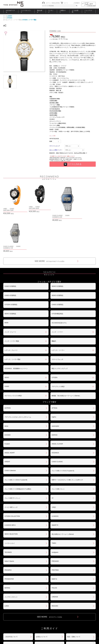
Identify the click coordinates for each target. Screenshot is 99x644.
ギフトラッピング (55, 146)
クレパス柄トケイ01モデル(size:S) (63, 431)
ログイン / (49, 3)
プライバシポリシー (74, 606)
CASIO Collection (10, 431)
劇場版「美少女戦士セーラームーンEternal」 (66, 356)
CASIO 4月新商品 (10, 256)
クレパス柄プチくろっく (13, 459)
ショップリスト (88, 11)
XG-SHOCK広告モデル (59, 283)
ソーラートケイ (10, 504)
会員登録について (10, 606)
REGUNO (55, 566)
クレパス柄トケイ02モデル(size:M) (16, 440)
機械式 (54, 302)
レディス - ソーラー (58, 311)
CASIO (7, 347)
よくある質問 (75, 11)
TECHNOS (8, 513)
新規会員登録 (56, 3)
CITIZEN (10, 18)
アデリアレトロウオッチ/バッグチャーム (18, 378)
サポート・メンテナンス (13, 614)
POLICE (54, 548)
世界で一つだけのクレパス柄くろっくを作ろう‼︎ (67, 440)
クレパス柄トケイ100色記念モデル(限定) (18, 450)
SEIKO (7, 338)
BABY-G (54, 540)
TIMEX (54, 504)
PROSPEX (8, 531)
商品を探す (40, 11)
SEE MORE (50, 222)
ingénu (54, 378)
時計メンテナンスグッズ (60, 329)
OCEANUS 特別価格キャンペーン (16, 329)
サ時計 (54, 468)
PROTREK (55, 531)
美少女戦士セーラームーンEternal (63, 495)
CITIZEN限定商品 (57, 274)
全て (5, 16)
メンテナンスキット (11, 558)
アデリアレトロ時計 (58, 347)
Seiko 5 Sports (9, 522)
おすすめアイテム (10, 11)
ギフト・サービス (42, 614)
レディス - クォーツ (11, 311)
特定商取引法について (43, 606)
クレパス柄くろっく (58, 450)
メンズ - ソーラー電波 (12, 302)
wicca (6, 387)
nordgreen (55, 513)
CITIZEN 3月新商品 (11, 265)
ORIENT (7, 422)
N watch (7, 404)
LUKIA (7, 566)
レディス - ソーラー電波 (14, 20)
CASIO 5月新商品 (10, 247)
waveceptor (55, 387)
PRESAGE (55, 522)
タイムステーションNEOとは (85, 625)
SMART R (55, 486)
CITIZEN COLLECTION (12, 477)
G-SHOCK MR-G (10, 486)
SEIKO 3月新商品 (10, 274)
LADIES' (10, 16)
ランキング (51, 11)
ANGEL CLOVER (57, 404)
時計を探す (49, 625)
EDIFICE (55, 396)
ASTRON (8, 369)
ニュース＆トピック (26, 11)
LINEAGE (55, 557)
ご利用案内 (76, 3)
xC (53, 459)
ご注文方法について (11, 597)
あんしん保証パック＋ (56, 150)
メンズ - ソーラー (57, 293)
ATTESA (54, 369)
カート (66, 3)
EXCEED (8, 396)
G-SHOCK (55, 477)
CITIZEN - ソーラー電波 (29, 20)
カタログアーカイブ (74, 614)
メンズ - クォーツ (10, 293)
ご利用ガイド (63, 11)
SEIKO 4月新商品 (57, 256)
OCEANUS (55, 413)
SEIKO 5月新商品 (57, 247)
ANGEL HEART (10, 413)
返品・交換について (74, 597)
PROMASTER (9, 540)
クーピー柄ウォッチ (11, 468)
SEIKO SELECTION (11, 495)
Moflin (7, 283)
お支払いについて (42, 597)
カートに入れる (73, 164)
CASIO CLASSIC (57, 422)
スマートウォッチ (57, 320)
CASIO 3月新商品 (57, 265)
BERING (7, 548)
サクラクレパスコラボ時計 (13, 356)
